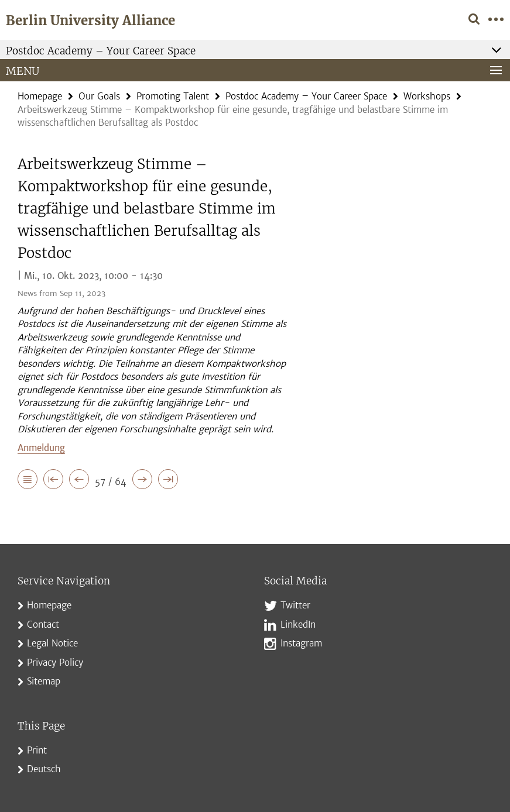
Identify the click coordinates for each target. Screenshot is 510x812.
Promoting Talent (173, 96)
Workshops (427, 96)
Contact (43, 625)
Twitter (295, 605)
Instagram (301, 643)
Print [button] (37, 750)
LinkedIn (298, 625)
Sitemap (44, 681)
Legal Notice (52, 643)
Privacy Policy (55, 663)
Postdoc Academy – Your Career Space (306, 96)
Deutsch (44, 769)
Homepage (40, 96)
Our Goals (99, 96)
